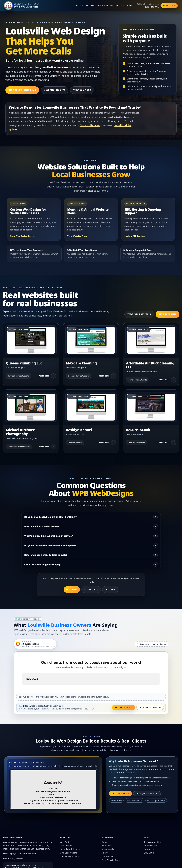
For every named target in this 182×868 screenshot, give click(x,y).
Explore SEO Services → (136, 236)
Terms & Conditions (153, 842)
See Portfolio (116, 800)
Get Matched (124, 6)
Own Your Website (69, 853)
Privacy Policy (150, 846)
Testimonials (108, 849)
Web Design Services (156, 800)
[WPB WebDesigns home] (22, 6)
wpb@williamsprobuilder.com (23, 854)
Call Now (110, 589)
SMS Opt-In (149, 853)
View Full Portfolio (139, 314)
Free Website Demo (111, 860)
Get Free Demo (123, 707)
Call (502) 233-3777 (55, 90)
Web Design (106, 6)
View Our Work (82, 90)
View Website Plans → (78, 236)
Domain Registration (70, 856)
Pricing (91, 6)
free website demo (90, 125)
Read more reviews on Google (152, 644)
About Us (106, 846)
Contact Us (107, 842)
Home (80, 6)
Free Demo (169, 5)
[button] (22, 687)
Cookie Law (149, 849)
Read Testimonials (135, 800)
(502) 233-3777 (17, 858)
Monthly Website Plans (71, 849)
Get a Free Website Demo (22, 90)
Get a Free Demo (168, 314)
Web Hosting (66, 846)
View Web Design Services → (25, 236)
